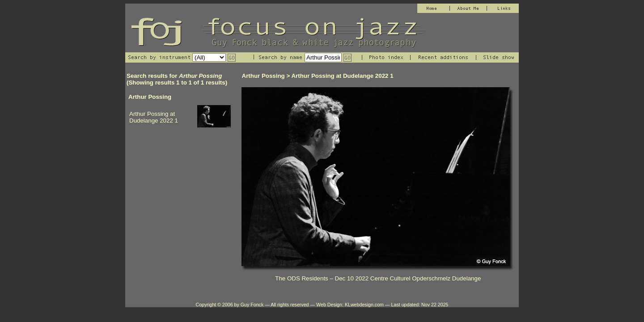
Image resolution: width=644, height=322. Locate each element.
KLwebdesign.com (364, 305)
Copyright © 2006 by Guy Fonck (229, 305)
